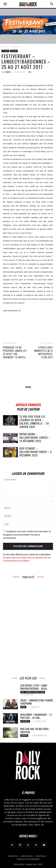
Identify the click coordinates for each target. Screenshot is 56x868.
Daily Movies (41, 856)
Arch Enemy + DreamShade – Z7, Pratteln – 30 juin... (36, 716)
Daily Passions (27, 856)
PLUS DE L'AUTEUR (28, 409)
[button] (5, 4)
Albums (24, 736)
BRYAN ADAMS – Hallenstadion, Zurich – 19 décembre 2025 (35, 437)
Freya (8, 72)
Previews (14, 51)
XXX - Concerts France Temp (33, 692)
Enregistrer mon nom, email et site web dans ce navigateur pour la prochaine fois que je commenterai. (27, 535)
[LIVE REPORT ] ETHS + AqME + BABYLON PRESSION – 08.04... (34, 687)
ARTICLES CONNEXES (28, 404)
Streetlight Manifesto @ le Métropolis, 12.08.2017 (44, 352)
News (23, 707)
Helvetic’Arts (13, 856)
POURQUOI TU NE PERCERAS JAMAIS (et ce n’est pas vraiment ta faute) (15, 352)
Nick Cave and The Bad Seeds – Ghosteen (35, 731)
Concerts (14, 47)
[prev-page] (5, 463)
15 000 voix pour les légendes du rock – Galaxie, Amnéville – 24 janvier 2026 (34, 422)
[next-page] (10, 463)
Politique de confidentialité (28, 859)
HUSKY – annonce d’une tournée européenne (37, 702)
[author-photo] (28, 383)
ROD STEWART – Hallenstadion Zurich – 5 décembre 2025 (36, 452)
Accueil (4, 47)
